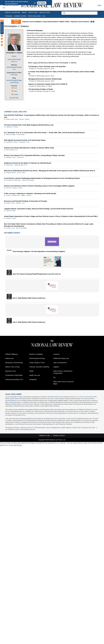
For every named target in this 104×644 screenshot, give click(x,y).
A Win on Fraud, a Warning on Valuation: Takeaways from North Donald (30, 193)
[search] (82, 13)
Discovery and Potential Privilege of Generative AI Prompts (26, 201)
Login (99, 5)
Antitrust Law (9, 358)
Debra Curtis (10, 165)
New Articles (2, 28)
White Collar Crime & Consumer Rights (63, 383)
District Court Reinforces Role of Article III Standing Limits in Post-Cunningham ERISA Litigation (39, 186)
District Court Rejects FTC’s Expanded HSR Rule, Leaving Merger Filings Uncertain (34, 155)
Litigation (56, 367)
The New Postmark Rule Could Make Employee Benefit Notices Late (29, 125)
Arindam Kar (20, 157)
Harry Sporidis (21, 135)
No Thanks (42, 3)
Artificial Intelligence (12, 354)
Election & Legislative (36, 354)
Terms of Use (83, 397)
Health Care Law (35, 375)
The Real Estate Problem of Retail (41, 89)
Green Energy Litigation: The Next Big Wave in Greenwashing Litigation (39, 251)
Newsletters (45, 12)
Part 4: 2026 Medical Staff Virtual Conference (29, 322)
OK (35, 3)
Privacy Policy (93, 397)
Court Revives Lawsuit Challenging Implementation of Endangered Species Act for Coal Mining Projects (42, 178)
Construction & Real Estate (14, 375)
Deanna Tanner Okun (12, 119)
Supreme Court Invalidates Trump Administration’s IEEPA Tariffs (46, 22)
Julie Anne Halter (11, 211)
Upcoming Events (12, 233)
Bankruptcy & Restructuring (14, 363)
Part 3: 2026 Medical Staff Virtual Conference (29, 298)
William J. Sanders (26, 195)
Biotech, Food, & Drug (12, 367)
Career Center (20, 16)
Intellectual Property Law (61, 358)
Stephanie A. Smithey (12, 127)
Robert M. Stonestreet (28, 180)
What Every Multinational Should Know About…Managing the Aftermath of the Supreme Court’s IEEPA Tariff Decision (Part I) (50, 171)
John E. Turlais (21, 173)
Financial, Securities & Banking (39, 367)
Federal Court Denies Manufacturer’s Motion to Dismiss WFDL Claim (29, 148)
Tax (54, 377)
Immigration (33, 379)
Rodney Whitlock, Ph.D (21, 165)
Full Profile (14, 75)
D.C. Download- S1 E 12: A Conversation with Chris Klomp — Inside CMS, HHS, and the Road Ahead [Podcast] (44, 133)
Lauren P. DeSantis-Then (13, 195)
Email (15, 88)
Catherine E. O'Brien (12, 142)
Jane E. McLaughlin (21, 228)
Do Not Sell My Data (15, 445)
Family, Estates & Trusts (37, 363)
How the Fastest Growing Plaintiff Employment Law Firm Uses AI (37, 274)
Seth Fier (9, 188)
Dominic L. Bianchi (24, 119)
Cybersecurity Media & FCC (14, 379)
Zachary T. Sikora (11, 218)
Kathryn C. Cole (20, 203)
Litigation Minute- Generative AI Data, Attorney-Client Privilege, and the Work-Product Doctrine (39, 209)
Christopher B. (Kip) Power (14, 180)
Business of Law (11, 371)
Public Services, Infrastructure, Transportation (63, 372)
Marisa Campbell (11, 135)
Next (94, 22)
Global (31, 371)
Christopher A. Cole (24, 142)
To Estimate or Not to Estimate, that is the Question (47, 66)
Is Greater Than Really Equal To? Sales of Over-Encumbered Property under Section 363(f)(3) (61, 73)
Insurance (56, 354)
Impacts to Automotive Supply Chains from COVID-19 (48, 84)
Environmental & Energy (37, 358)
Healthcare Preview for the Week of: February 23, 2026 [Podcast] (28, 163)
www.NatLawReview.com (12, 400)
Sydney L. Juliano (17, 188)
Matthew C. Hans (11, 157)
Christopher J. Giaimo (14, 53)
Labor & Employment (60, 363)
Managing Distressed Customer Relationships (45, 79)
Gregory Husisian (11, 173)
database (62, 399)
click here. (33, 430)
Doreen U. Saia (10, 228)
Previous (91, 22)
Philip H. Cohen (11, 203)
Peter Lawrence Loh (12, 150)
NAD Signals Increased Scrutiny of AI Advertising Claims (25, 140)
